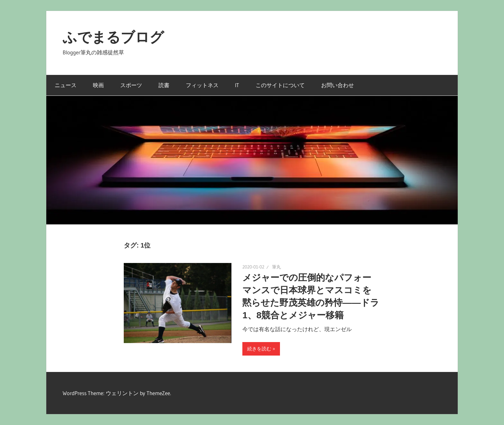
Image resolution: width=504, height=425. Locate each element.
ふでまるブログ (113, 37)
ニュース (66, 85)
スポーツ (131, 85)
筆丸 (276, 267)
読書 (164, 85)
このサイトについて (280, 85)
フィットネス (202, 85)
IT (237, 85)
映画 (98, 85)
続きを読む (259, 349)
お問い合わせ (337, 85)
